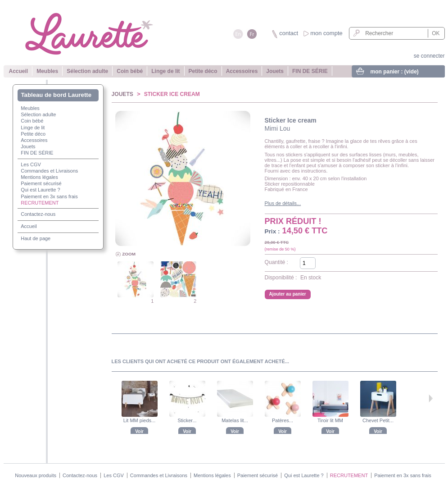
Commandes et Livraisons (49, 171)
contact (289, 33)
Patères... (283, 420)
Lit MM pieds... (140, 420)
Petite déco (203, 71)
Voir (139, 431)
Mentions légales (39, 177)
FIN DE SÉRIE (310, 71)
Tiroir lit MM (330, 420)
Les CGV (31, 164)
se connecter (429, 56)
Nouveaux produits (36, 475)
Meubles (47, 71)
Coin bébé (130, 71)
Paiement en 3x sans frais (49, 196)
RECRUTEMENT (40, 203)
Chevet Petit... (378, 420)
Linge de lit (165, 71)
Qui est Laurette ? (40, 190)
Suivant (431, 398)
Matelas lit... (235, 420)
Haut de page (36, 238)
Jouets (275, 71)
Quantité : (276, 262)
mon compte (326, 33)
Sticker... (187, 420)
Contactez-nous (38, 214)
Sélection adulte (87, 71)
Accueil (19, 71)
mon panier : (395, 72)
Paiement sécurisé (41, 183)
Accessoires (242, 71)
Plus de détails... (283, 203)
